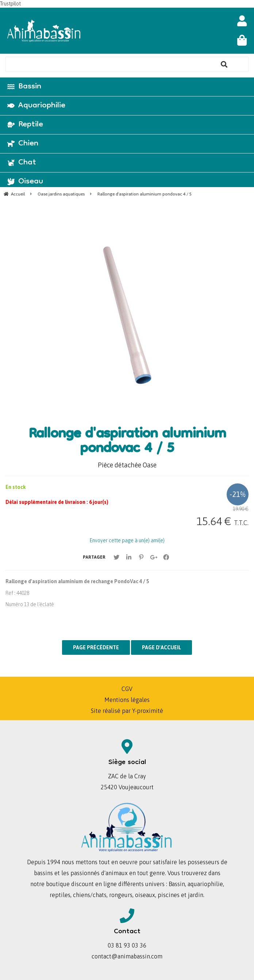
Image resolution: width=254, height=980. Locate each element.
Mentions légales (127, 700)
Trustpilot (10, 4)
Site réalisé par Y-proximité (127, 711)
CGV (127, 689)
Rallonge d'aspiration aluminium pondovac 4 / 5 (127, 442)
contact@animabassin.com (127, 956)
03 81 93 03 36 (127, 945)
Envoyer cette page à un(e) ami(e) (127, 540)
